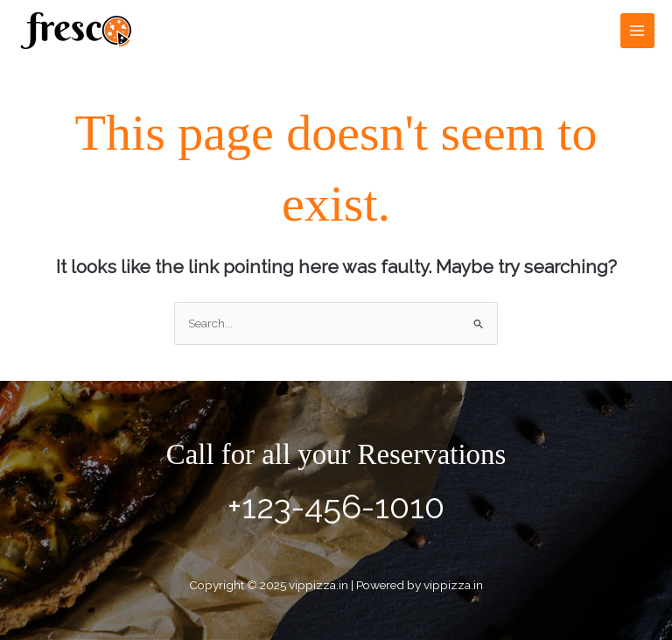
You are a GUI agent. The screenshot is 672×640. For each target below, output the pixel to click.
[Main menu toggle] (637, 30)
